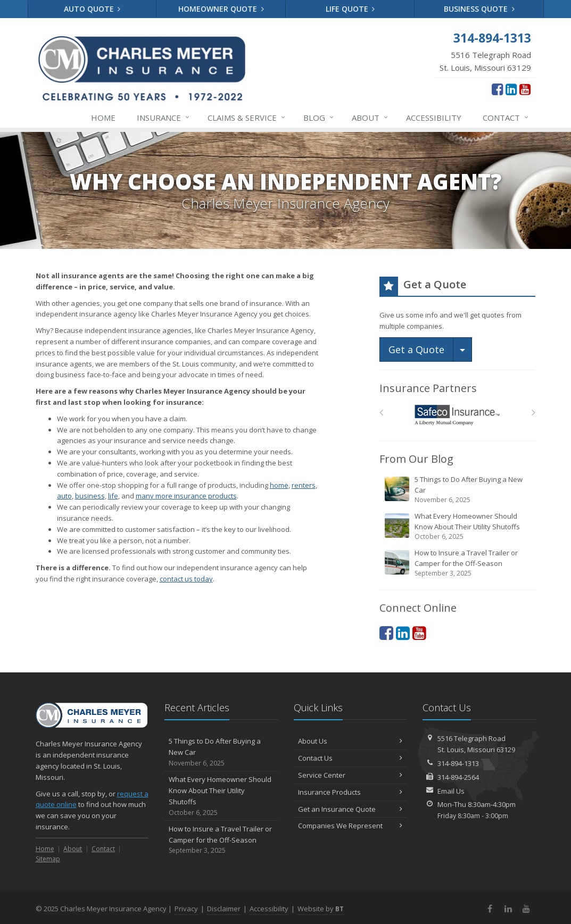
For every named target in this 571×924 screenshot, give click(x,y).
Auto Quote (92, 9)
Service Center (350, 775)
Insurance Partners (428, 388)
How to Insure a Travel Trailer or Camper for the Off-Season (458, 563)
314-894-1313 (458, 763)
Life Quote (350, 9)
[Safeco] (457, 415)
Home (103, 118)
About (370, 118)
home (279, 485)
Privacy (186, 909)
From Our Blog (416, 459)
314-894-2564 (458, 777)
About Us (350, 741)
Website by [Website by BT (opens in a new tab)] (321, 909)
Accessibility (434, 118)
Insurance (164, 118)
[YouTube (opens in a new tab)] (525, 89)
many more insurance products (186, 496)
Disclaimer (224, 909)
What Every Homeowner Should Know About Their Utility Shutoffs (458, 526)
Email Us (451, 791)
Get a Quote (416, 349)
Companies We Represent (350, 826)
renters (304, 485)
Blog (319, 118)
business (90, 496)
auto (64, 496)
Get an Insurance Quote (350, 809)
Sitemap (48, 859)
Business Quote (479, 9)
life (113, 496)
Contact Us (350, 758)
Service (247, 118)
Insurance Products (350, 792)
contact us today (186, 579)
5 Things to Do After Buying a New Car (458, 490)
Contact (506, 118)
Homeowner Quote (221, 9)
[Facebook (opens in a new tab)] (497, 89)
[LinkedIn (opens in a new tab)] (511, 89)
